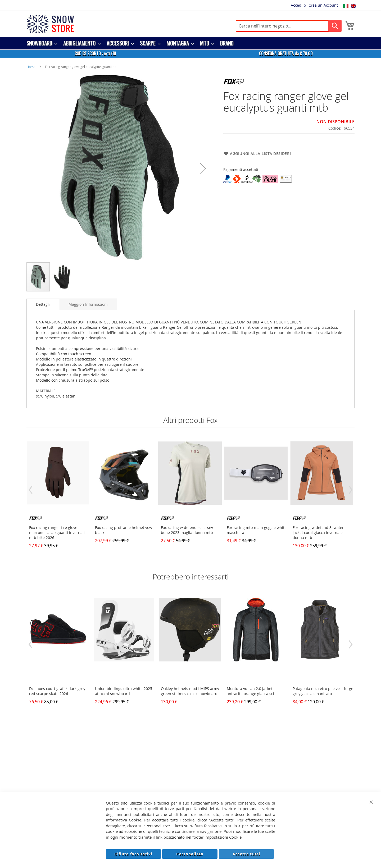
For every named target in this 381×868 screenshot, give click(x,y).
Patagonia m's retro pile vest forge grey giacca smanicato (323, 691)
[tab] (43, 304)
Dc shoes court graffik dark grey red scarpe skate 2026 (57, 691)
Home (31, 67)
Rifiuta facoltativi (133, 854)
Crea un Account (323, 5)
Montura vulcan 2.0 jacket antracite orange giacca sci (250, 691)
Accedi (297, 5)
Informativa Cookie (124, 820)
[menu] (190, 43)
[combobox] (289, 26)
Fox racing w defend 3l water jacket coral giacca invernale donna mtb (318, 533)
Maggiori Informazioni (88, 304)
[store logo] (50, 24)
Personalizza (190, 854)
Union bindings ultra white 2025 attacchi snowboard (124, 691)
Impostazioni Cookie (223, 837)
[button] (203, 168)
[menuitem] (40, 43)
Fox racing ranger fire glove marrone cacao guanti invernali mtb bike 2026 (57, 533)
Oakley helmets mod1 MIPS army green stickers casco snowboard (190, 691)
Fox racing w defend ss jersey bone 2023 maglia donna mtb (187, 530)
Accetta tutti (246, 854)
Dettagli (43, 304)
